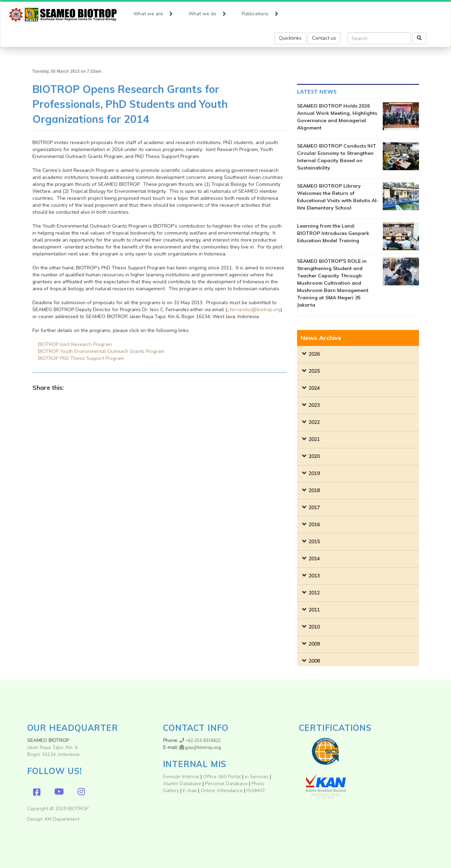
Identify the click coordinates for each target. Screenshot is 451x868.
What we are (153, 12)
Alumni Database (182, 784)
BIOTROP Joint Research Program (75, 344)
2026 (314, 354)
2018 (314, 491)
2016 (314, 525)
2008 (314, 661)
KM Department (62, 819)
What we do (207, 12)
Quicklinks (290, 38)
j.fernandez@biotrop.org (254, 310)
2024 (314, 388)
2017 (314, 508)
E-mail (190, 791)
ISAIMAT (256, 791)
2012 (314, 593)
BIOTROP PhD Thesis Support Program (81, 358)
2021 (314, 439)
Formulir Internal (181, 777)
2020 (314, 456)
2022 (314, 422)
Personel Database (226, 784)
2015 (314, 542)
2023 (314, 405)
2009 (314, 644)
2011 (314, 610)
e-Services (257, 777)
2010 (314, 627)
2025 (314, 371)
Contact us (324, 38)
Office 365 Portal (222, 777)
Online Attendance (222, 791)
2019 (314, 474)
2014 (314, 559)
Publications (260, 12)
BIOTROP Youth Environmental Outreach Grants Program (101, 351)
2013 (314, 576)
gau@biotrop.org (203, 747)
